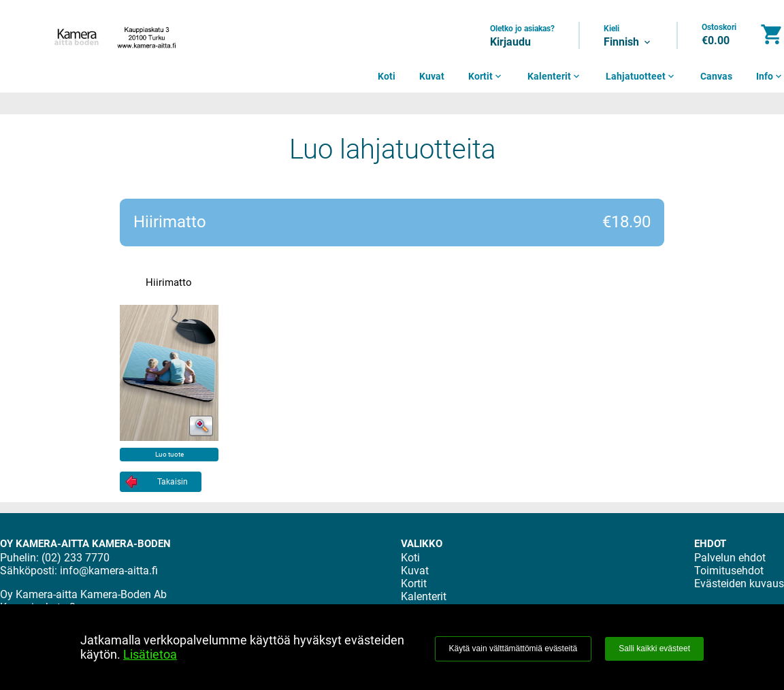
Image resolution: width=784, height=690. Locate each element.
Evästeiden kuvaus (739, 584)
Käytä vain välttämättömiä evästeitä (513, 648)
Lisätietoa (150, 654)
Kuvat (432, 76)
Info (770, 76)
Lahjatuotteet (641, 76)
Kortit (486, 76)
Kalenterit (555, 76)
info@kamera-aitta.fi (109, 571)
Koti (387, 76)
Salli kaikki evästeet (654, 648)
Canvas (716, 76)
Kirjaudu (510, 42)
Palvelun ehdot (730, 558)
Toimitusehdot (729, 571)
